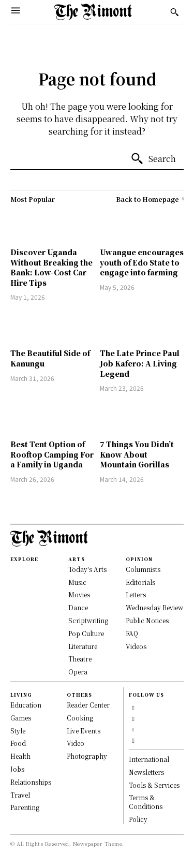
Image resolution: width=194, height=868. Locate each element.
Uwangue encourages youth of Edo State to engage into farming (142, 262)
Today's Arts (87, 569)
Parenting (25, 807)
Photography (87, 756)
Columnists (143, 569)
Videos (136, 646)
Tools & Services (154, 785)
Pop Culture (86, 633)
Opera (78, 672)
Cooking (80, 718)
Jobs (17, 769)
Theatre (80, 659)
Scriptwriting (88, 620)
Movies (79, 594)
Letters (136, 594)
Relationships (31, 782)
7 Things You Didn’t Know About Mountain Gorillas (137, 454)
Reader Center (88, 705)
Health (20, 756)
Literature (83, 646)
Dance (78, 607)
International (149, 759)
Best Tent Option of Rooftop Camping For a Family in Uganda (52, 454)
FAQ (132, 633)
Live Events (84, 731)
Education (26, 705)
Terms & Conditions (146, 802)
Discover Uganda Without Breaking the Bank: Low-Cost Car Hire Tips (51, 267)
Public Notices (147, 620)
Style (18, 731)
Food (18, 743)
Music (77, 582)
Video (76, 743)
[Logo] (93, 12)
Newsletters (146, 772)
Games (21, 718)
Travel (20, 795)
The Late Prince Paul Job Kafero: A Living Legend (140, 363)
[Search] (153, 159)
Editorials (140, 582)
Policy (138, 819)
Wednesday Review (154, 607)
